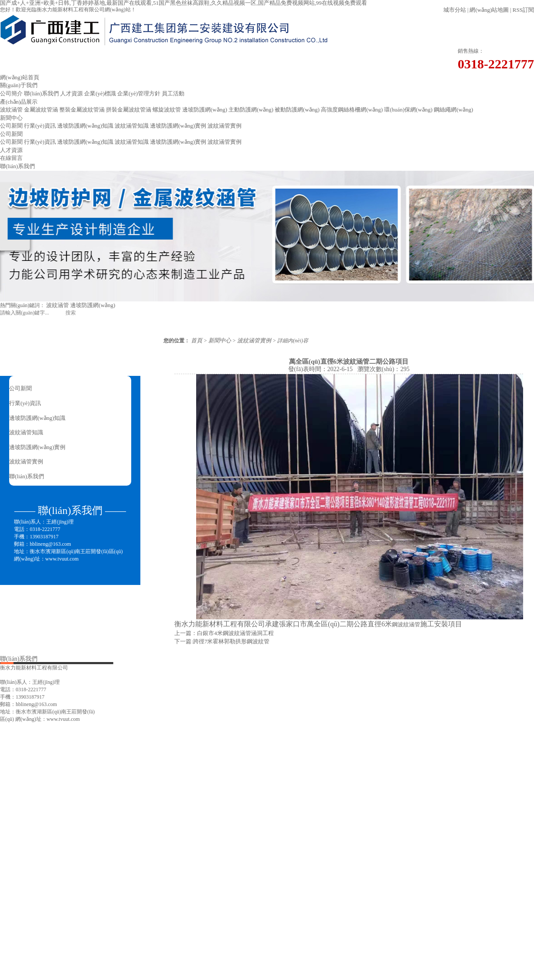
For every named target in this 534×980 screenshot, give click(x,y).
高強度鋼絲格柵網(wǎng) (352, 110)
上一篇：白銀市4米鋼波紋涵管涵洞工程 (224, 633)
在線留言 (11, 158)
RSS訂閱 (523, 10)
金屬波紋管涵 (41, 110)
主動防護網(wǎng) (251, 110)
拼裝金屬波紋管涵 (129, 110)
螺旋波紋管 (167, 110)
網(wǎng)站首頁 (20, 77)
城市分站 (455, 10)
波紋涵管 (11, 110)
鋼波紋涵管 (406, 624)
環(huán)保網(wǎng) (408, 110)
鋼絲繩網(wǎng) (453, 110)
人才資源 (71, 93)
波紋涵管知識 (132, 126)
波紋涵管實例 (224, 126)
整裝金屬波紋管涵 (82, 110)
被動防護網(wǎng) (297, 110)
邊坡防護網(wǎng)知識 (85, 126)
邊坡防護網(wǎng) (205, 110)
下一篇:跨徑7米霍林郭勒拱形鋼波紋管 (222, 641)
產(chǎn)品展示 (19, 102)
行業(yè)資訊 (40, 126)
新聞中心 (11, 118)
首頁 (197, 340)
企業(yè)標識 (100, 93)
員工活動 (173, 93)
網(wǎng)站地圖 (489, 10)
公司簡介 (11, 93)
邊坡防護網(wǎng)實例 (178, 126)
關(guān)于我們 (19, 85)
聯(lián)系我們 (41, 93)
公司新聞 (11, 126)
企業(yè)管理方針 (139, 93)
